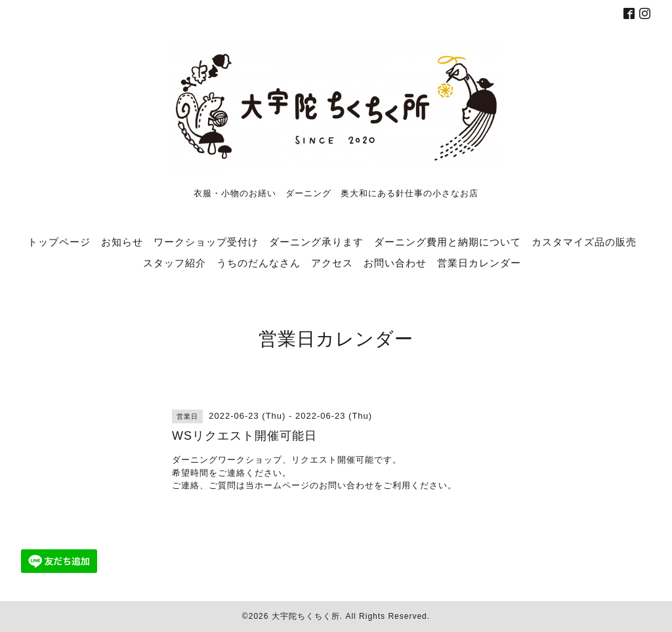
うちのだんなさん (259, 263)
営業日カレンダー (479, 263)
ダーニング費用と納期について (448, 242)
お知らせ (122, 242)
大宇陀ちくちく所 (306, 616)
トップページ (59, 242)
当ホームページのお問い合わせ (310, 485)
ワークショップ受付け (206, 242)
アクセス (332, 263)
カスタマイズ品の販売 (584, 242)
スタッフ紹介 (175, 263)
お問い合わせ (395, 263)
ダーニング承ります (316, 242)
